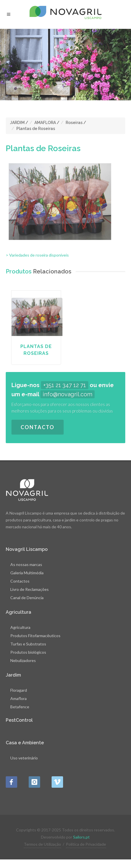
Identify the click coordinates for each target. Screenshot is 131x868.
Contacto (38, 427)
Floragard (19, 690)
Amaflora (18, 698)
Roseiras (74, 123)
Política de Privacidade (86, 844)
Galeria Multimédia (27, 573)
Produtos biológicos (28, 652)
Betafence (20, 707)
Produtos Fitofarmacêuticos (35, 636)
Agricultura (20, 627)
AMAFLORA (45, 123)
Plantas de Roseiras (36, 129)
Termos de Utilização (42, 844)
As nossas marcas (26, 564)
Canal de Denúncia (27, 598)
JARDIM (17, 123)
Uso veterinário (24, 758)
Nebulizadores (23, 660)
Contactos (20, 581)
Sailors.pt (81, 837)
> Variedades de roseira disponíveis (37, 255)
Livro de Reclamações (30, 589)
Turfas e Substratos (28, 644)
